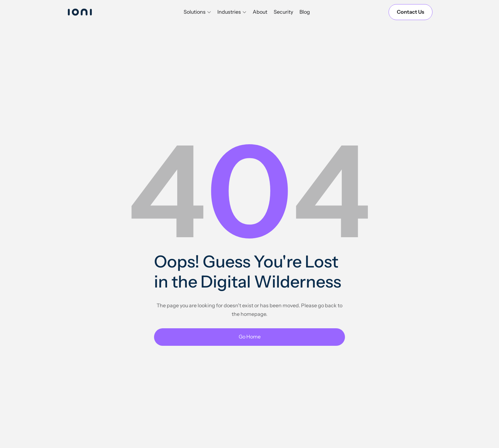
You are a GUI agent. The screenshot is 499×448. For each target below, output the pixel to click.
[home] (86, 12)
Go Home (250, 337)
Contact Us (411, 12)
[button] (197, 12)
